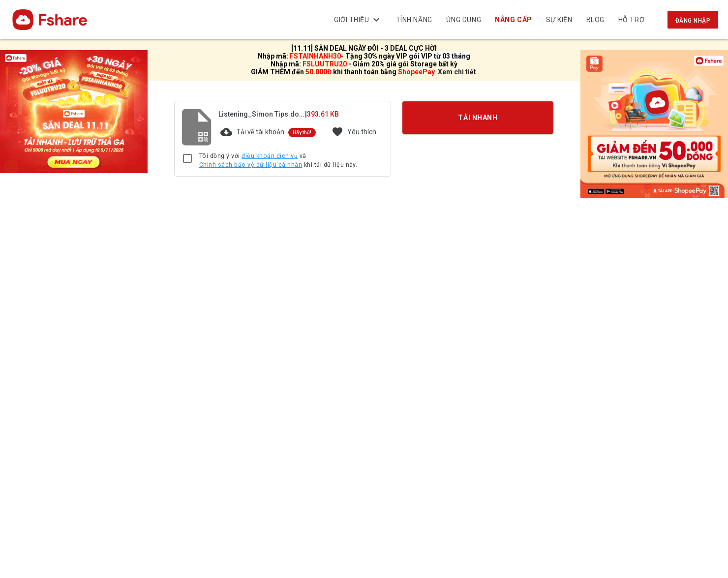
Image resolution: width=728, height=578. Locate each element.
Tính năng (414, 20)
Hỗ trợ (631, 20)
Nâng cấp (514, 20)
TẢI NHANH (478, 118)
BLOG (595, 20)
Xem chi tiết (457, 72)
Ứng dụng (464, 20)
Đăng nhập (693, 21)
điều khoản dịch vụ (270, 156)
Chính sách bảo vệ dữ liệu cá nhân (251, 165)
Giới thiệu (358, 20)
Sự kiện (559, 20)
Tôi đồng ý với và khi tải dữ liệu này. (278, 161)
